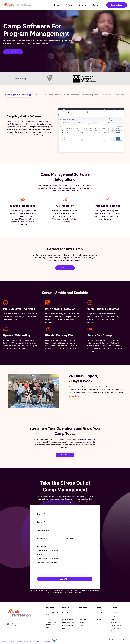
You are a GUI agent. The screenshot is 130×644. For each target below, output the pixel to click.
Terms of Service (115, 622)
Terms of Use (114, 613)
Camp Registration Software (17, 95)
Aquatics (49, 628)
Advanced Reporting (90, 95)
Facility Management (68, 622)
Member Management (69, 613)
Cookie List (39, 642)
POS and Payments (68, 616)
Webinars (81, 622)
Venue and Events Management (51, 624)
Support (96, 5)
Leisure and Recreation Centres (53, 614)
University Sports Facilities (51, 619)
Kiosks (64, 628)
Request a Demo (117, 5)
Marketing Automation (69, 619)
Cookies (113, 619)
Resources (83, 5)
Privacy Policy (78, 592)
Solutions (56, 5)
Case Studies (82, 616)
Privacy (113, 616)
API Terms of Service (117, 625)
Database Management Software (48, 95)
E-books (81, 625)
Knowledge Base (99, 613)
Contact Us (73, 396)
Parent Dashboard (71, 95)
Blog (80, 613)
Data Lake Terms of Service (116, 629)
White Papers (82, 619)
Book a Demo (13, 52)
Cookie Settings (47, 642)
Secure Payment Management (113, 95)
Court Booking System (69, 625)
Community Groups (100, 616)
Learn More (65, 455)
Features (70, 5)
